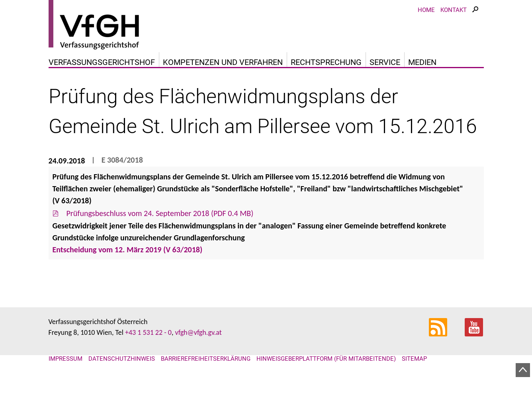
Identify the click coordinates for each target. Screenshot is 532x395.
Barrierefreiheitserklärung (206, 359)
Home (426, 10)
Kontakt (454, 10)
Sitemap (414, 359)
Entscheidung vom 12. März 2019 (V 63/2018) (128, 250)
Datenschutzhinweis (122, 359)
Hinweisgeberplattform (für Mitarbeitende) (326, 359)
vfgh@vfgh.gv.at (198, 332)
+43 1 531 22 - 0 (148, 332)
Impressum (66, 359)
